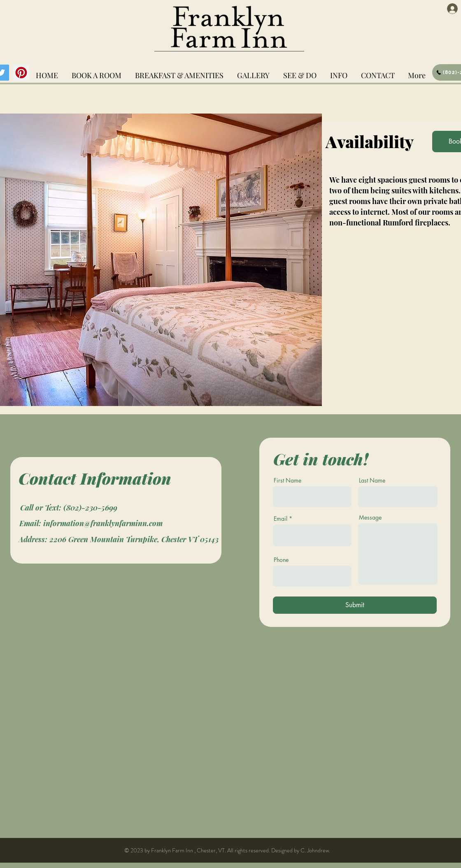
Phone (281, 560)
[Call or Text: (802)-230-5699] (69, 508)
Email (281, 519)
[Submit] (355, 605)
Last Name (372, 480)
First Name (288, 480)
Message (370, 518)
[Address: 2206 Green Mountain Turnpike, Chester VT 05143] (119, 539)
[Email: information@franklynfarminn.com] (91, 523)
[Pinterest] (21, 73)
